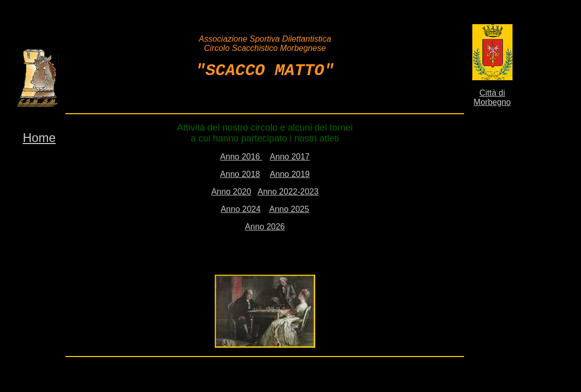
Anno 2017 (290, 155)
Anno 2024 (240, 207)
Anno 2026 (265, 225)
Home (39, 136)
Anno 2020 (231, 190)
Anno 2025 (289, 207)
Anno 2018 (240, 172)
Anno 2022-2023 (288, 190)
